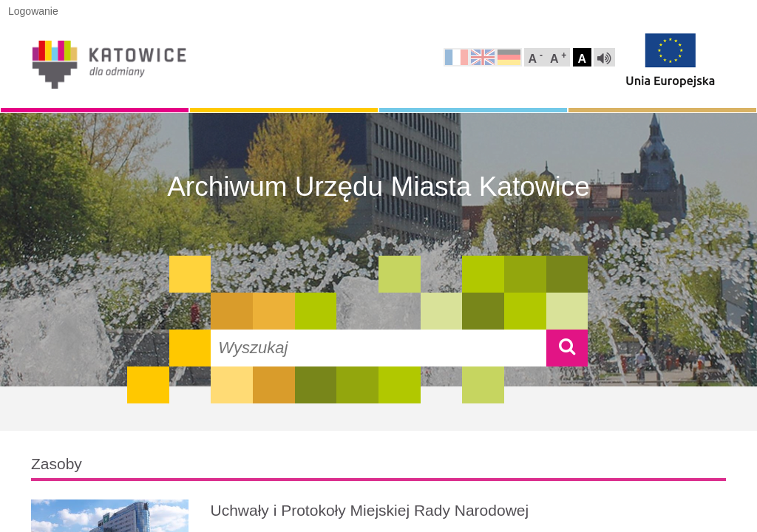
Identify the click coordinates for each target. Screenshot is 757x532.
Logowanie (33, 11)
